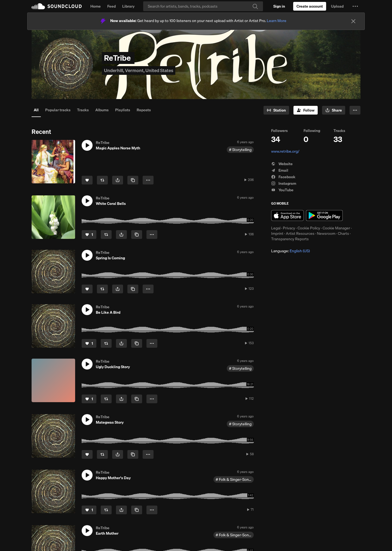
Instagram (284, 183)
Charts (343, 233)
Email (280, 170)
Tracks (83, 110)
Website (282, 164)
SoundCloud (57, 6)
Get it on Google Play (324, 216)
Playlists (123, 110)
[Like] (87, 180)
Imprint (277, 233)
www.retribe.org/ (285, 151)
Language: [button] (290, 251)
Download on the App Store (287, 216)
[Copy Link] (133, 180)
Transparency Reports (290, 239)
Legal (276, 228)
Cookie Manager (336, 228)
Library (128, 6)
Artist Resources (300, 233)
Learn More (277, 21)
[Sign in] (279, 6)
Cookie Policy (309, 228)
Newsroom (326, 233)
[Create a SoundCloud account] (310, 6)
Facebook (283, 177)
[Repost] (102, 180)
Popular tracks (58, 110)
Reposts (144, 110)
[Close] (353, 21)
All (36, 110)
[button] (355, 6)
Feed (111, 6)
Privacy (289, 228)
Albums (102, 110)
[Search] (203, 6)
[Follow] (306, 110)
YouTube (282, 190)
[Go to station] (276, 110)
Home (96, 6)
